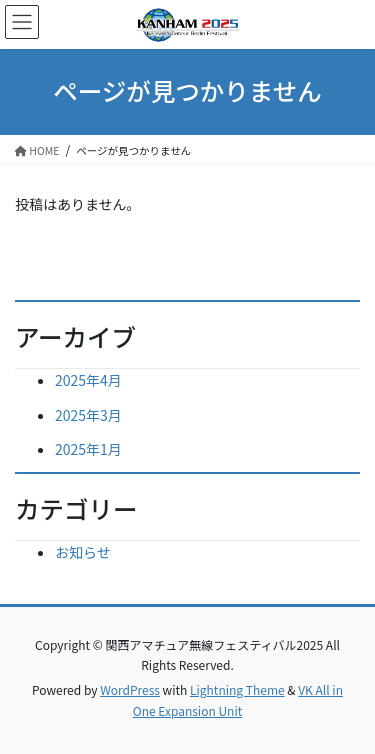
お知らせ (83, 552)
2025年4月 (88, 380)
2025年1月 (88, 449)
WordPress (130, 689)
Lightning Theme (237, 689)
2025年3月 (88, 415)
